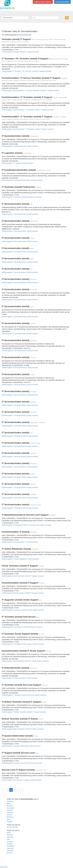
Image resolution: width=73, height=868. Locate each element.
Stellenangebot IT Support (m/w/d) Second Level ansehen (22, 763)
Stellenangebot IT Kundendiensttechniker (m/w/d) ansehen (22, 180)
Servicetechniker (13, 827)
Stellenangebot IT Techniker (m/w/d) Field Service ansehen (22, 627)
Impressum (4, 867)
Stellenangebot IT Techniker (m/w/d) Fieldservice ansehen (22, 197)
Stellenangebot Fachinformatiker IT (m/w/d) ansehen (20, 542)
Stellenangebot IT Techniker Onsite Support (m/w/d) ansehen (23, 644)
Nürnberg (10, 817)
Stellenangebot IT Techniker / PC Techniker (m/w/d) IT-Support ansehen (27, 71)
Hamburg (10, 801)
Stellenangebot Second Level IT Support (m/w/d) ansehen (22, 780)
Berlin (9, 804)
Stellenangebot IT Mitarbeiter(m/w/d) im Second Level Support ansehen (27, 525)
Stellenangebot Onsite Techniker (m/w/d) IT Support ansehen (23, 576)
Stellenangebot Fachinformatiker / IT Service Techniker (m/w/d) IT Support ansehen (31, 90)
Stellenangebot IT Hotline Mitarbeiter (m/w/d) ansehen (20, 559)
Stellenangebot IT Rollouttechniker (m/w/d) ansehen (20, 678)
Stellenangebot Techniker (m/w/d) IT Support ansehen (20, 52)
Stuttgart (10, 821)
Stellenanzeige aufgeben (43, 2)
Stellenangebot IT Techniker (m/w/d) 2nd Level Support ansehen (24, 695)
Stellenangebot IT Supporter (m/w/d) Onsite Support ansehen (23, 610)
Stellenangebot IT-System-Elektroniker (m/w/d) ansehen (21, 746)
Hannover (10, 812)
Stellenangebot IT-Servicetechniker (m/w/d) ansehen (20, 231)
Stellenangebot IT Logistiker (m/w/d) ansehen (17, 163)
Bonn (9, 819)
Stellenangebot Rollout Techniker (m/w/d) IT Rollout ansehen (23, 729)
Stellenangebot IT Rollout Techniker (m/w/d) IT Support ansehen (24, 712)
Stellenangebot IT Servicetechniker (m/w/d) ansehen (20, 214)
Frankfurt (10, 810)
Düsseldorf (11, 808)
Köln (8, 839)
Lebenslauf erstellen (62, 2)
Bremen (10, 815)
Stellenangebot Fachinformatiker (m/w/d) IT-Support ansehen (23, 593)
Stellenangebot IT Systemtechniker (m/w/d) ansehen (20, 146)
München (10, 806)
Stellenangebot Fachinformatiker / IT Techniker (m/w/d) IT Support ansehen (28, 110)
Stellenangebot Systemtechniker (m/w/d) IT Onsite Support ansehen (25, 661)
